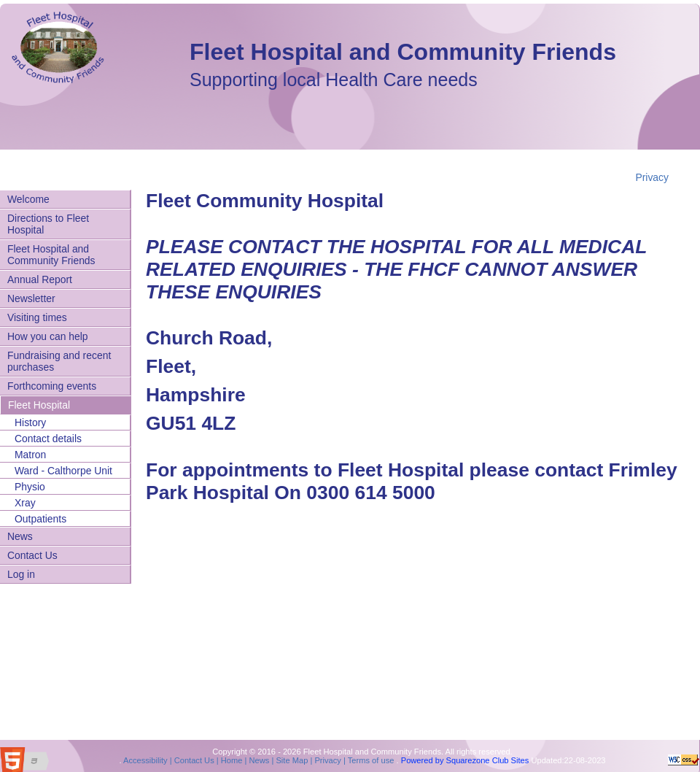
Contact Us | (195, 760)
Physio (30, 487)
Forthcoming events (52, 386)
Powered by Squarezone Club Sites (465, 760)
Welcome (28, 199)
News (20, 536)
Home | (233, 760)
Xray (25, 503)
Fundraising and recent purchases (59, 361)
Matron (30, 455)
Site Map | (293, 760)
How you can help (48, 336)
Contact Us (32, 555)
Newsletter (31, 298)
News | (260, 760)
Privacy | (329, 760)
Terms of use (370, 760)
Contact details (48, 439)
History (30, 422)
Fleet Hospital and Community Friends (403, 52)
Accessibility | (147, 760)
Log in (21, 574)
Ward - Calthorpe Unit (63, 471)
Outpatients (40, 519)
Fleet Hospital (39, 405)
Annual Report (40, 279)
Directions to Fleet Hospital (48, 224)
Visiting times (37, 317)
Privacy (652, 177)
